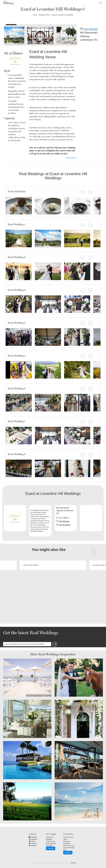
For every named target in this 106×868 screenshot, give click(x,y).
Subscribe (51, 848)
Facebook (33, 837)
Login (65, 839)
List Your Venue (68, 837)
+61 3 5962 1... (65, 518)
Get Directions (65, 525)
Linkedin (32, 846)
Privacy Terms (51, 841)
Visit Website (90, 29)
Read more (71, 158)
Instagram (33, 839)
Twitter (32, 841)
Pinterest (33, 843)
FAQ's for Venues (69, 846)
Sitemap (74, 863)
